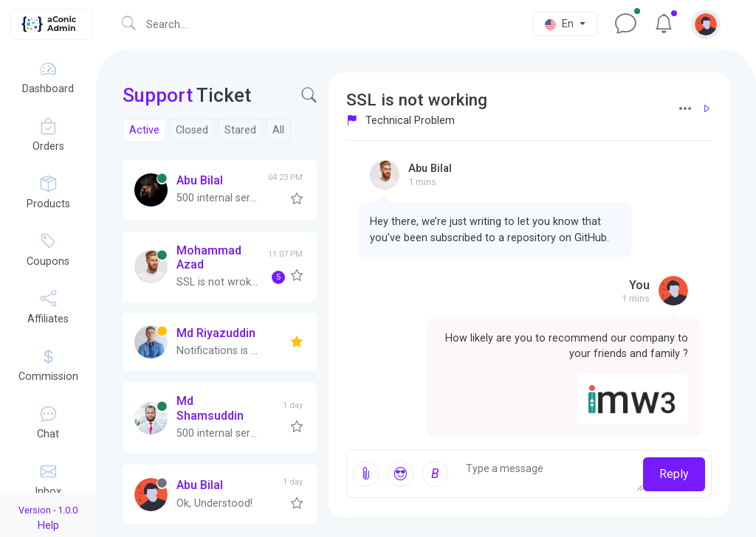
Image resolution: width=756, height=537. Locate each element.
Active (144, 130)
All (278, 130)
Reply (674, 474)
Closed (192, 130)
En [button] (561, 24)
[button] (706, 24)
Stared (240, 130)
